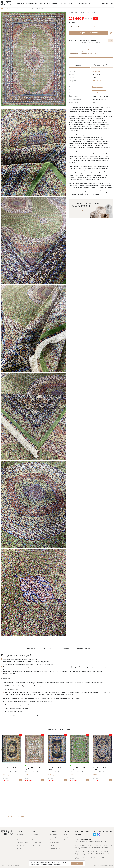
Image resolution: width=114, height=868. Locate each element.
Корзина (110, 3)
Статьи (66, 834)
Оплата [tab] (66, 649)
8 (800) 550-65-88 (67, 3)
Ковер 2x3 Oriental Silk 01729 (78, 769)
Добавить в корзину (88, 33)
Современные (21, 837)
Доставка (35, 837)
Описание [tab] (80, 65)
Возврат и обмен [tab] (83, 649)
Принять (77, 863)
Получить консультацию (81, 210)
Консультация (36, 846)
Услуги (23, 3)
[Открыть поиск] (93, 3)
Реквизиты (67, 840)
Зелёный (95, 93)
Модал (99, 81)
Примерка (35, 834)
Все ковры (20, 834)
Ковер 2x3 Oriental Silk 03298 (33, 769)
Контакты (47, 3)
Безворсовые (21, 846)
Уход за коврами (55, 848)
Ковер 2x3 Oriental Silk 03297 (100, 769)
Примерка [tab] (31, 649)
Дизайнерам (54, 837)
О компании (53, 834)
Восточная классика (99, 90)
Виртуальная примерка (91, 59)
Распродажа (55, 3)
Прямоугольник (97, 87)
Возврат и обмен (55, 843)
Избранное (101, 3)
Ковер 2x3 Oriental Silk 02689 (55, 769)
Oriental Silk (96, 72)
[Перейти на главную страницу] (6, 3)
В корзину (20, 780)
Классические (97, 84)
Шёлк (94, 81)
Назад (4, 9)
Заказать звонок (81, 3)
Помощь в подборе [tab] (102, 65)
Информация (30, 3)
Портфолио (39, 3)
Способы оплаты (55, 840)
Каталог (17, 3)
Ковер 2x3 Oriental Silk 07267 (10, 769)
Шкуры (19, 848)
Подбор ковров (37, 843)
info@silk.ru (78, 834)
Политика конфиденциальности (103, 865)
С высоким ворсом (23, 843)
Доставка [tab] (48, 649)
